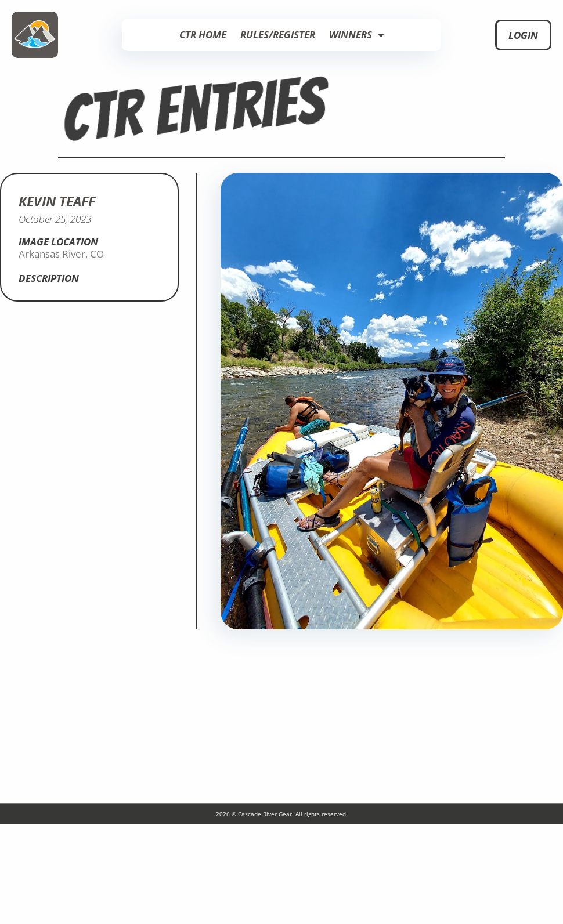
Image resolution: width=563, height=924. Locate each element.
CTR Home (203, 35)
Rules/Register (278, 35)
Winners (357, 35)
